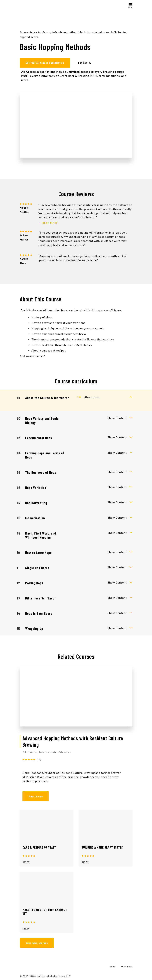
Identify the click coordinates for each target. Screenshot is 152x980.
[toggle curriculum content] (131, 397)
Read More (48, 222)
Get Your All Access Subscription (45, 63)
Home (112, 966)
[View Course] (76, 695)
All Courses (127, 966)
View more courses (37, 942)
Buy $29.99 (85, 63)
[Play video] (76, 124)
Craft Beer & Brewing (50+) (78, 75)
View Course (36, 796)
